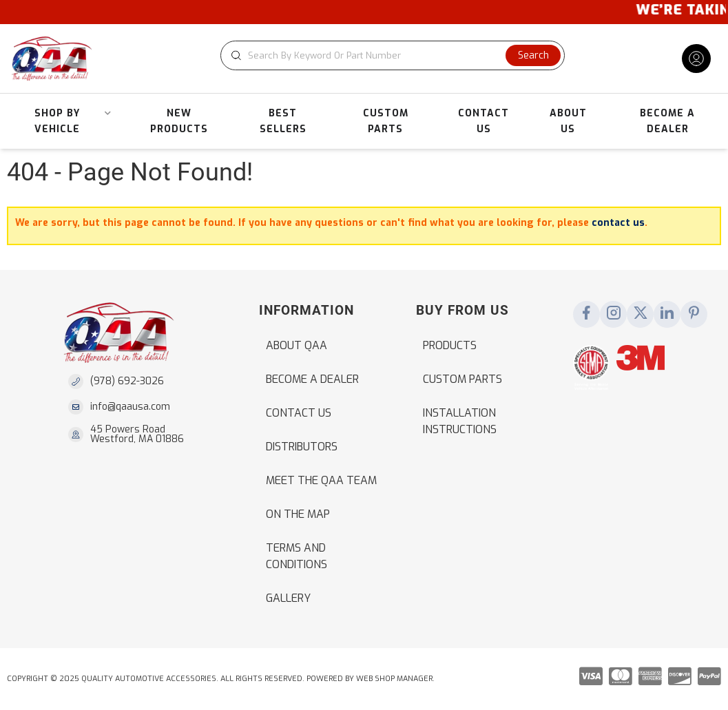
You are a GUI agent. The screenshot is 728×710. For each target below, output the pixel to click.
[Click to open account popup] (696, 59)
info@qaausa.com (130, 407)
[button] (393, 55)
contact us (618, 223)
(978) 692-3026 (127, 381)
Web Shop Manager (394, 679)
